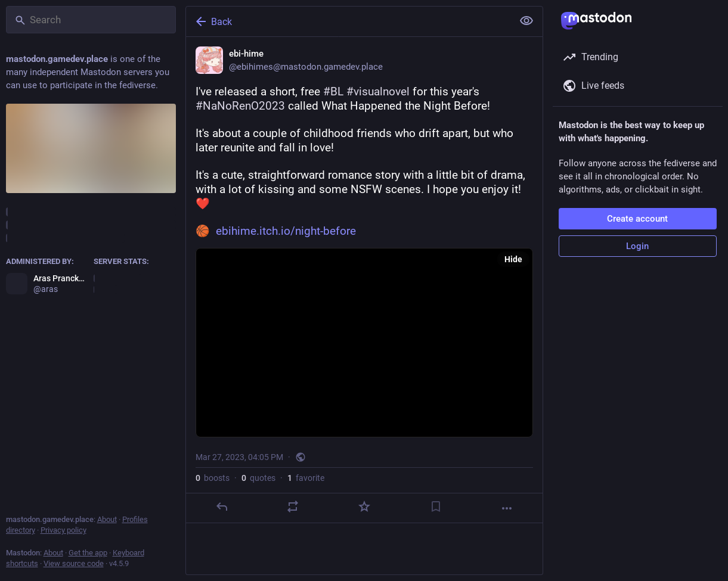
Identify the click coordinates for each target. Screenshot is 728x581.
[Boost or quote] (293, 507)
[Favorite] (364, 507)
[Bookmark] (435, 507)
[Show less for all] (526, 21)
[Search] (91, 20)
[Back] (348, 21)
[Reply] (221, 507)
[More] (507, 508)
